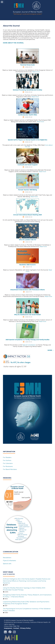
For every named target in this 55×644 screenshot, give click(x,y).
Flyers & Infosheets (9, 561)
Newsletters (7, 558)
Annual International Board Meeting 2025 (27, 215)
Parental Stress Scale (27, 65)
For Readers (7, 457)
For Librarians (8, 463)
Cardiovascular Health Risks (27, 115)
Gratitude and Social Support (28, 165)
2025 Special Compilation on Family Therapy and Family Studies (27, 340)
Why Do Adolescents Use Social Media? (28, 315)
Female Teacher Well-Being (28, 190)
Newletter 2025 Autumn (27, 265)
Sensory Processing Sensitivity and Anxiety (27, 90)
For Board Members (10, 469)
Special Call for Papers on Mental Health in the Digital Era (28, 140)
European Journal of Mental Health (28, 13)
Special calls (7, 564)
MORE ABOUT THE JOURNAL (13, 43)
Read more (36, 72)
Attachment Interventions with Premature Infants (27, 290)
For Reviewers (8, 466)
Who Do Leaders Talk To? (28, 240)
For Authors (7, 460)
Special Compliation (29, 345)
